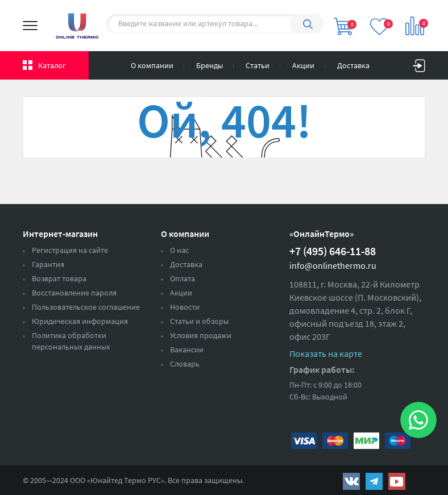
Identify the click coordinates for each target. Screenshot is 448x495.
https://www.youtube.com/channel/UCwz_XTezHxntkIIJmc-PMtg (397, 481)
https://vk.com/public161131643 (351, 481)
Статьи (258, 65)
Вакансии (187, 350)
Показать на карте (326, 353)
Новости (185, 307)
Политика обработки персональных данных (71, 341)
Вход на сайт (419, 63)
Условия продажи (201, 335)
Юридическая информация (80, 321)
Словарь (185, 364)
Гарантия (48, 264)
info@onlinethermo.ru (333, 265)
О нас (179, 250)
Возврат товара (59, 278)
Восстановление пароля (74, 293)
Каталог (52, 65)
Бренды (210, 65)
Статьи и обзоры (199, 321)
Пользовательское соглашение (86, 307)
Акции (303, 65)
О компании (152, 65)
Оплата (182, 278)
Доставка (353, 65)
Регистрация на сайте (70, 250)
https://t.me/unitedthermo (374, 481)
